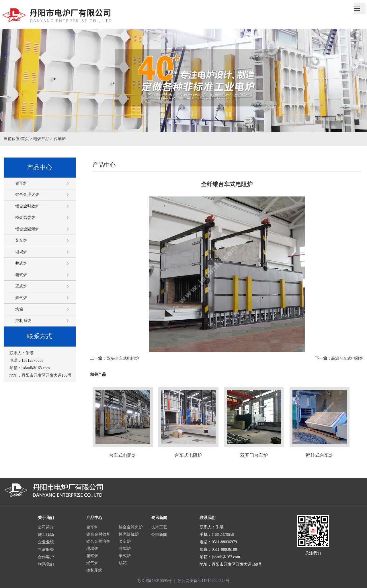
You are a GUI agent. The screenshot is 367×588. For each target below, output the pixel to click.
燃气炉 (21, 298)
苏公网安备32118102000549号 (203, 581)
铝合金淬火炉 (27, 195)
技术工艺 (159, 527)
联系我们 (46, 564)
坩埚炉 (21, 252)
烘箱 (19, 309)
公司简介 (46, 527)
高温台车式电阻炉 (347, 358)
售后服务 (46, 549)
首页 (25, 139)
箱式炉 (21, 275)
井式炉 (21, 263)
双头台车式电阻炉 (123, 358)
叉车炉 (21, 240)
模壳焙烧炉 (25, 218)
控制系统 (23, 321)
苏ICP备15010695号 (155, 581)
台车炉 (60, 139)
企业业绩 (46, 542)
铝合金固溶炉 (27, 229)
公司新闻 (159, 535)
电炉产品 (41, 139)
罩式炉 (21, 286)
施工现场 (46, 535)
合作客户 (46, 557)
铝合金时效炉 (27, 206)
